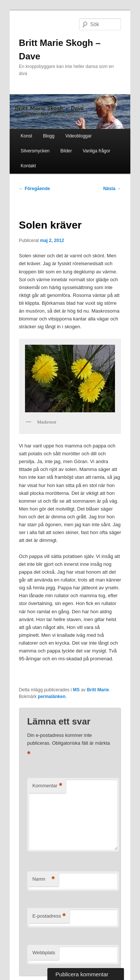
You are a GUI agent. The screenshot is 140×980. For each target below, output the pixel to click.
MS (76, 690)
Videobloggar (79, 136)
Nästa (112, 189)
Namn (44, 879)
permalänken (52, 697)
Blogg (49, 136)
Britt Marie (98, 690)
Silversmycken (35, 151)
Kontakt (28, 166)
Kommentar (47, 786)
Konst (26, 136)
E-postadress (49, 916)
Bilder (66, 151)
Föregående (35, 189)
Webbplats (44, 953)
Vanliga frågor (97, 151)
